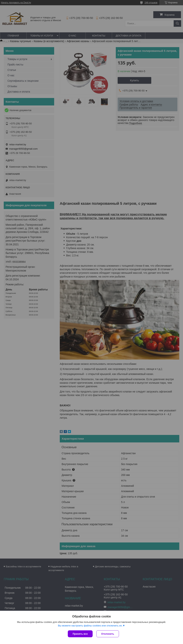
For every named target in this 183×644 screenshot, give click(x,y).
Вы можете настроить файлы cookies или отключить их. (90, 626)
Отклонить (108, 634)
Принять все (80, 634)
